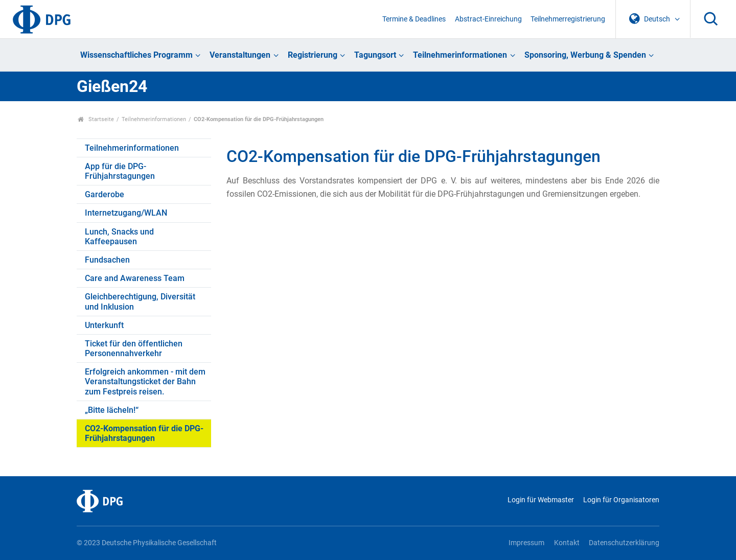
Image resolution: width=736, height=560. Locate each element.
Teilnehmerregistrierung (568, 19)
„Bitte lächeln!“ (112, 410)
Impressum (526, 543)
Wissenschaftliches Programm (136, 55)
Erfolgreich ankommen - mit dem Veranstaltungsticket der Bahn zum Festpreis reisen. (145, 381)
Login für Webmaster (541, 500)
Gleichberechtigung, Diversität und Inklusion (140, 301)
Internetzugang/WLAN (126, 213)
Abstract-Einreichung (488, 19)
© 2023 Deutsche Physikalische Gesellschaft (147, 543)
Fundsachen (107, 260)
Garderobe (105, 194)
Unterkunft (104, 325)
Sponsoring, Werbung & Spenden (585, 55)
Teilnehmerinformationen (460, 55)
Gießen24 (112, 86)
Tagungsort (375, 55)
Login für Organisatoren (621, 500)
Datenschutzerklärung (624, 543)
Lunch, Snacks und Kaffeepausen (119, 237)
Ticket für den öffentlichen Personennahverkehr (134, 348)
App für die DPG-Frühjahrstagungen (120, 171)
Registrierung (313, 55)
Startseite (96, 119)
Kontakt (567, 543)
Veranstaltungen (240, 55)
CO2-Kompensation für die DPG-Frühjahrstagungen (144, 433)
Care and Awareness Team (135, 278)
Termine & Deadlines (414, 19)
